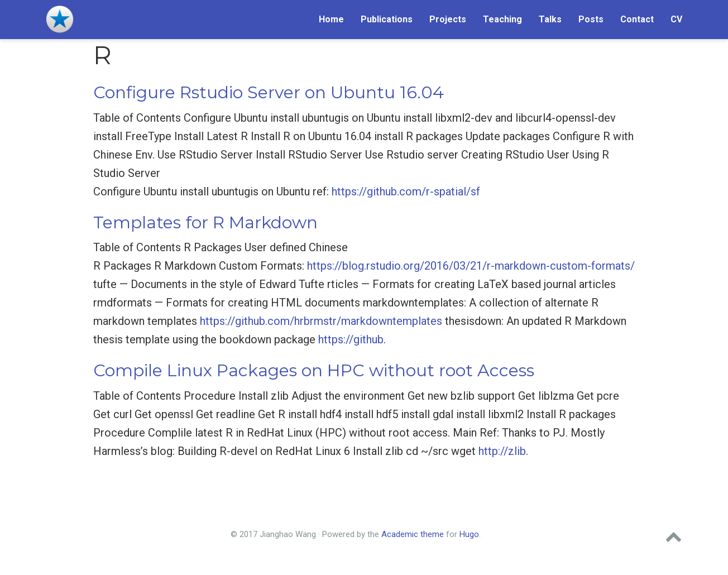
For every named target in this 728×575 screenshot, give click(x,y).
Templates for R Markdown (205, 222)
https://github (351, 339)
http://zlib (502, 451)
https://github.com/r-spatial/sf (406, 191)
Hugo (469, 534)
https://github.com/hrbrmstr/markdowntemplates (321, 321)
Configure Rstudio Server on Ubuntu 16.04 (269, 92)
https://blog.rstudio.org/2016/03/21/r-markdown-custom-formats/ (471, 266)
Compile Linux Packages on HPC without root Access (314, 370)
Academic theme (413, 534)
